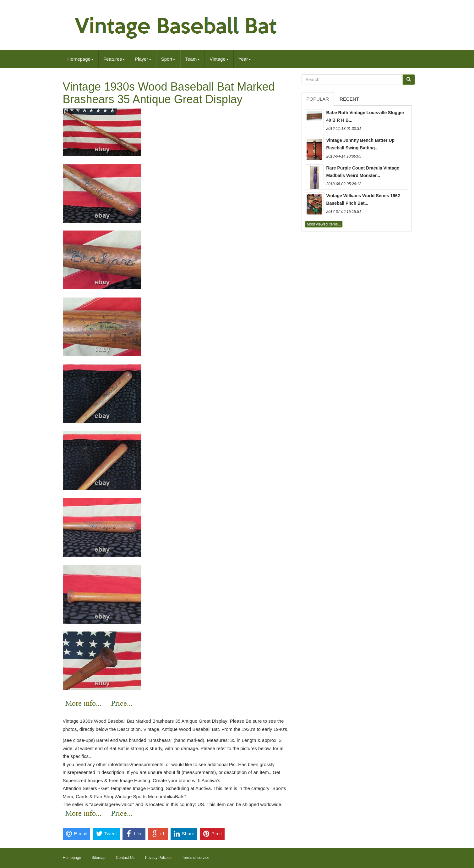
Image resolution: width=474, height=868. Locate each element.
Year (245, 59)
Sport (168, 59)
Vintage (219, 59)
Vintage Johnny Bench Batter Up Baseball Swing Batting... (361, 144)
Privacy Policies (158, 858)
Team (192, 59)
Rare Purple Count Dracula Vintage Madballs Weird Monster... (363, 172)
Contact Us (125, 858)
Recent (349, 99)
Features (114, 59)
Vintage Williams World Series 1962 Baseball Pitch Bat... (363, 199)
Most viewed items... (324, 224)
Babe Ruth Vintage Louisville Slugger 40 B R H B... (365, 116)
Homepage (81, 59)
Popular (318, 99)
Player (143, 59)
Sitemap (99, 858)
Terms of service (196, 858)
